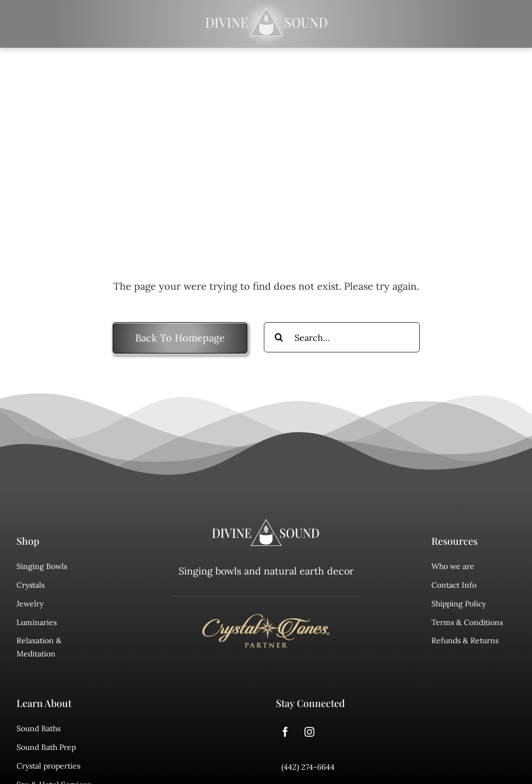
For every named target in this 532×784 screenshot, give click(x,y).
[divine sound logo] (266, 524)
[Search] (279, 337)
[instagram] (309, 732)
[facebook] (285, 732)
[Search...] (342, 337)
